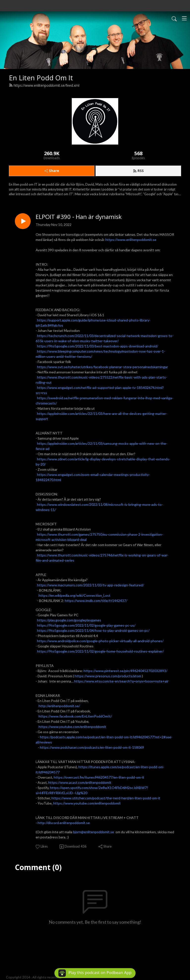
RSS (138, 171)
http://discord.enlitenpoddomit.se (64, 823)
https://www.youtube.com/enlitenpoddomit (72, 727)
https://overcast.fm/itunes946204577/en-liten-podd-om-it (99, 777)
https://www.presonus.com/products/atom (108, 676)
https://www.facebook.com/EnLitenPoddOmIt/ (75, 716)
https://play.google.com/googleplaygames (69, 620)
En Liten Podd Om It (41, 78)
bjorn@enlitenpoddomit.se (94, 832)
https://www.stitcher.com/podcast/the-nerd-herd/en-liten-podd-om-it (106, 798)
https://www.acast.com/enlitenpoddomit (80, 782)
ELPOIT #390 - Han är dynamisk (79, 217)
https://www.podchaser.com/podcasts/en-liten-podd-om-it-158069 (92, 747)
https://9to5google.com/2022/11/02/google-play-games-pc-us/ (86, 625)
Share (52, 171)
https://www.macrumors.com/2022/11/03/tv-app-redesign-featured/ (91, 585)
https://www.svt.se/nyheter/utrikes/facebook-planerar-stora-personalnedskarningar (103, 367)
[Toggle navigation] (184, 18)
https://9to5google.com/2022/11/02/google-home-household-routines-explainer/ (100, 651)
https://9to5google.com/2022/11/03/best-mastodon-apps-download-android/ (98, 346)
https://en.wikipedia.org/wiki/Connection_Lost (74, 595)
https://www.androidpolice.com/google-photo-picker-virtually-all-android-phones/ (100, 641)
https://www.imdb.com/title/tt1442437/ (96, 601)
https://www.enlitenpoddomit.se (131, 240)
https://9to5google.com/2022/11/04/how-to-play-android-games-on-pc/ (93, 630)
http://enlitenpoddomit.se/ (59, 706)
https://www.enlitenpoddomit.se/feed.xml (44, 85)
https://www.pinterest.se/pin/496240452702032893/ (125, 671)
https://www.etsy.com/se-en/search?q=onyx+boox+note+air (121, 681)
